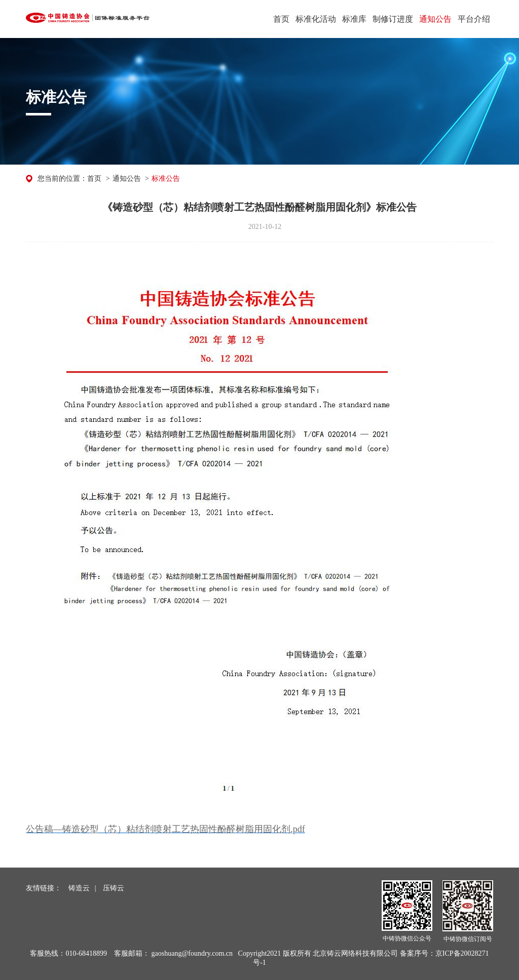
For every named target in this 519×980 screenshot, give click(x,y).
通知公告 (435, 19)
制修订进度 (393, 19)
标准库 (354, 19)
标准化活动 (316, 19)
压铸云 (114, 888)
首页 (281, 19)
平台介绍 (474, 19)
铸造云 (79, 888)
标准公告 (166, 179)
